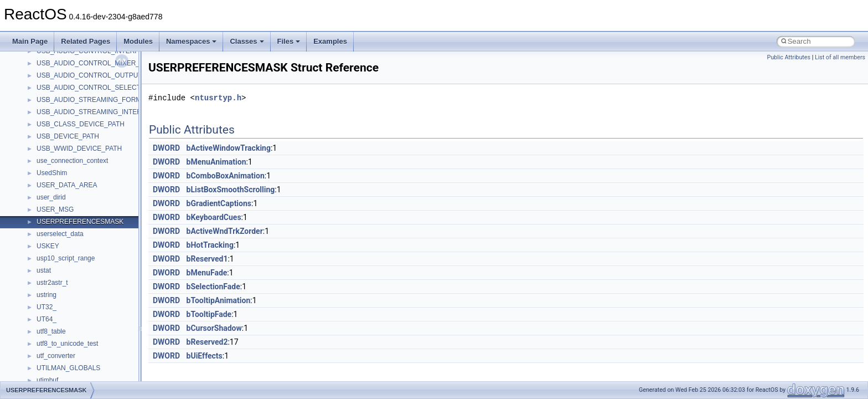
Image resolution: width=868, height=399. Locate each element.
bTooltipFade (209, 314)
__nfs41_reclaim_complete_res (83, 262)
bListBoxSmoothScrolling (231, 190)
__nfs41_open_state (67, 67)
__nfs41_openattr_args (71, 79)
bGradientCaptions (219, 203)
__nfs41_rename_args (70, 299)
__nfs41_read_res (63, 165)
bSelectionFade (213, 287)
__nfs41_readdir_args (69, 189)
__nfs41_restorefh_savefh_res (81, 323)
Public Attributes (789, 57)
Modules (138, 41)
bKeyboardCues (214, 217)
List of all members (840, 57)
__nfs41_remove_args (69, 274)
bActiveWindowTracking (229, 148)
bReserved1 (207, 259)
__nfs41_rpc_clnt (62, 347)
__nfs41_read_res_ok (69, 177)
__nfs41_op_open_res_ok (75, 55)
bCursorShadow (214, 328)
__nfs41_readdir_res (67, 238)
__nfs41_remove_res (68, 287)
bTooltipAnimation (219, 300)
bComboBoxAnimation (226, 176)
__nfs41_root (56, 335)
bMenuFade (207, 273)
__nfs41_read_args (65, 152)
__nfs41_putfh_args (66, 116)
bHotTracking (210, 245)
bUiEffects (205, 356)
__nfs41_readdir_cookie (72, 201)
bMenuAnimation (216, 162)
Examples (330, 41)
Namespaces (192, 41)
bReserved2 (207, 342)
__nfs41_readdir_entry (70, 213)
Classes (247, 41)
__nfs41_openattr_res (69, 91)
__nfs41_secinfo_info (68, 372)
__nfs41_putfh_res (64, 128)
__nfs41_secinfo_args (69, 360)
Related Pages (86, 41)
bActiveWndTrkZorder (225, 231)
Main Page (30, 41)
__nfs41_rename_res (68, 311)
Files (289, 41)
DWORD (166, 148)
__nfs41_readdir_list (66, 226)
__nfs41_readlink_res (68, 250)
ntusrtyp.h (218, 98)
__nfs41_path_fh (61, 104)
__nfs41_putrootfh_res (70, 140)
